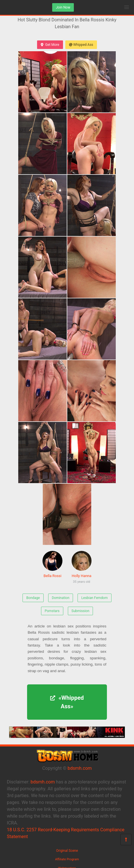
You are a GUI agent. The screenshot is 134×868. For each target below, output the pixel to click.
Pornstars (52, 611)
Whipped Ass (81, 45)
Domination (61, 598)
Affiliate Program (67, 859)
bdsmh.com (80, 768)
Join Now (63, 7)
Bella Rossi (52, 564)
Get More (50, 45)
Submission (81, 611)
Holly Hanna (82, 568)
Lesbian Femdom (94, 598)
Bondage (33, 598)
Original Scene (67, 851)
